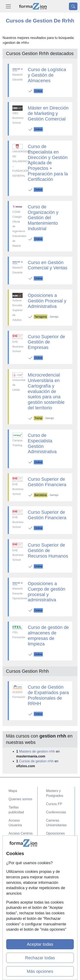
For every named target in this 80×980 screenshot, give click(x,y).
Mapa (13, 791)
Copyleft (15, 871)
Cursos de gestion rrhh (36, 761)
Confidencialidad (21, 855)
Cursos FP (54, 804)
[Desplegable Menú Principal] (8, 6)
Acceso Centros (21, 833)
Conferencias (56, 812)
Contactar (16, 846)
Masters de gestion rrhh (37, 751)
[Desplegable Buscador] (73, 6)
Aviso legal (17, 863)
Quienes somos (20, 799)
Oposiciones (55, 833)
